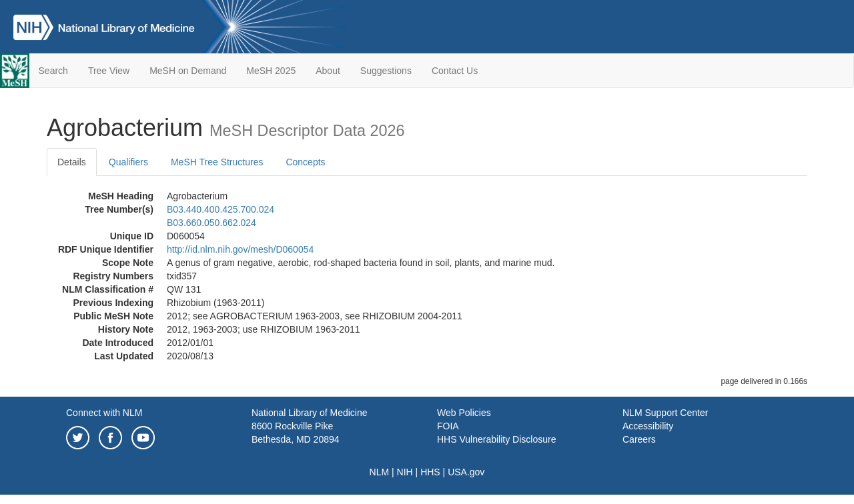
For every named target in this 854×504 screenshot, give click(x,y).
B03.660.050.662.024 (211, 223)
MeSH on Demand (188, 71)
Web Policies (464, 413)
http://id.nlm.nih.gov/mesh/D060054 (240, 249)
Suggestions (386, 71)
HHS (430, 472)
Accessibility (648, 426)
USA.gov (466, 472)
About (328, 71)
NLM (380, 472)
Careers (639, 439)
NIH (405, 472)
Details (72, 162)
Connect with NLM (104, 413)
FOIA (448, 426)
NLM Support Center (665, 413)
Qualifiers (128, 162)
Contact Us (455, 71)
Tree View (109, 71)
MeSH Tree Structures (217, 162)
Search (53, 71)
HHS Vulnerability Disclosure (496, 439)
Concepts (305, 162)
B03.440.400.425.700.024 (221, 209)
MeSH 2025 (271, 71)
